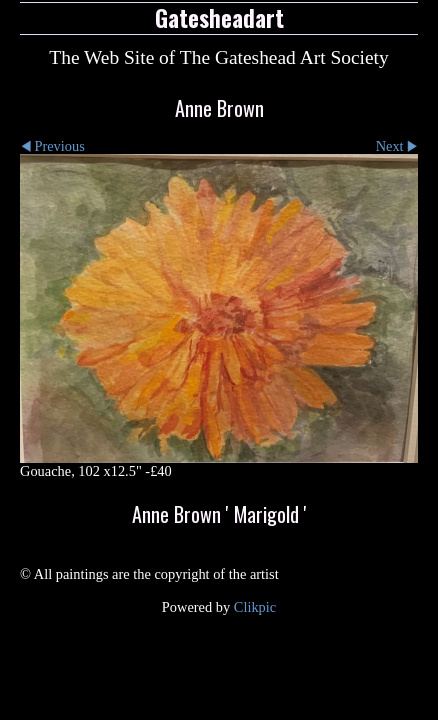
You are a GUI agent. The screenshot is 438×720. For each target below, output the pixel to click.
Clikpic (255, 607)
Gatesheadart (219, 18)
